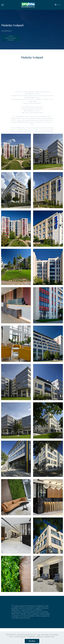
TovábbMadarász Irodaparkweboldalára (11, 38)
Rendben (32, 641)
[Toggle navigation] (3, 5)
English (57, 5)
